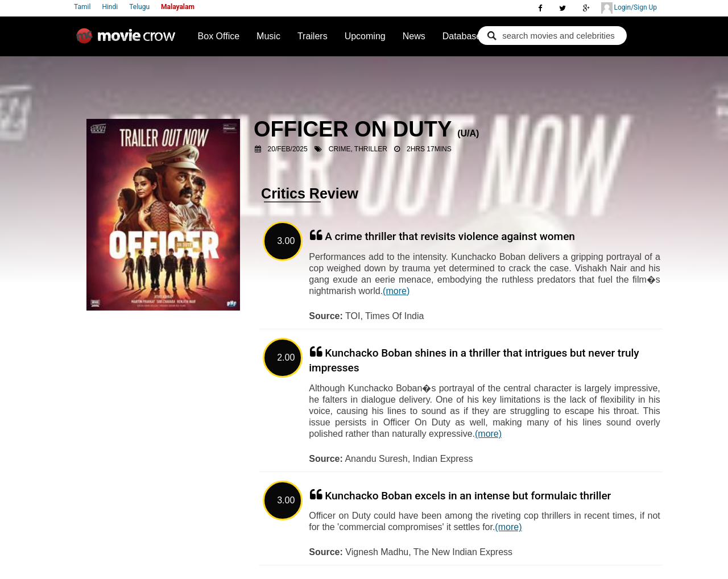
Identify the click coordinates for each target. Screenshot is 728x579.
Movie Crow (129, 40)
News (414, 36)
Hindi (110, 7)
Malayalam (178, 7)
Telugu (139, 7)
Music (268, 36)
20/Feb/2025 (288, 149)
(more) (396, 291)
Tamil (82, 7)
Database (462, 36)
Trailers (313, 36)
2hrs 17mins (429, 149)
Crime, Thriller (358, 149)
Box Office (219, 36)
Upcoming (365, 36)
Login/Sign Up (629, 8)
